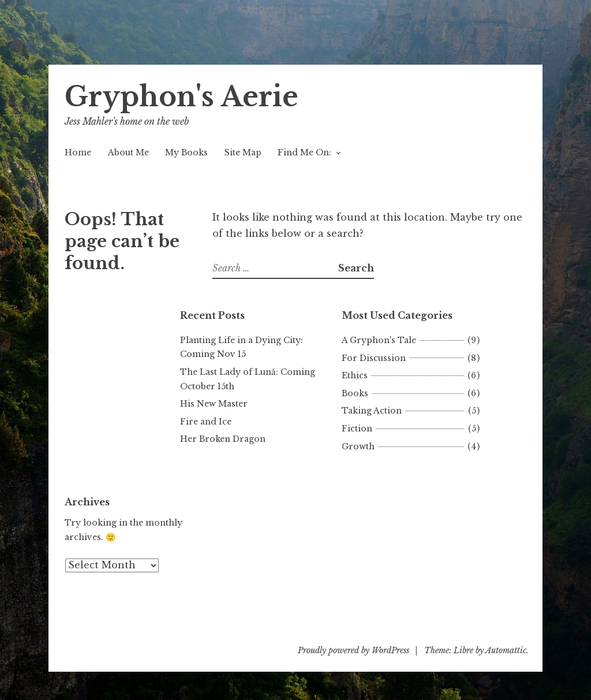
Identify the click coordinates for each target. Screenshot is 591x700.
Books (355, 393)
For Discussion (374, 358)
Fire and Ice (206, 422)
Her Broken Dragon (223, 439)
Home (78, 152)
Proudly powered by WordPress (354, 650)
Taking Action (372, 411)
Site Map (243, 152)
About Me (128, 152)
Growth (358, 446)
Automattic (506, 650)
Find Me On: (304, 152)
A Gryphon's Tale (379, 340)
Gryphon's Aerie (182, 97)
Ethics (355, 375)
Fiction (357, 429)
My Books (186, 152)
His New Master (214, 404)
